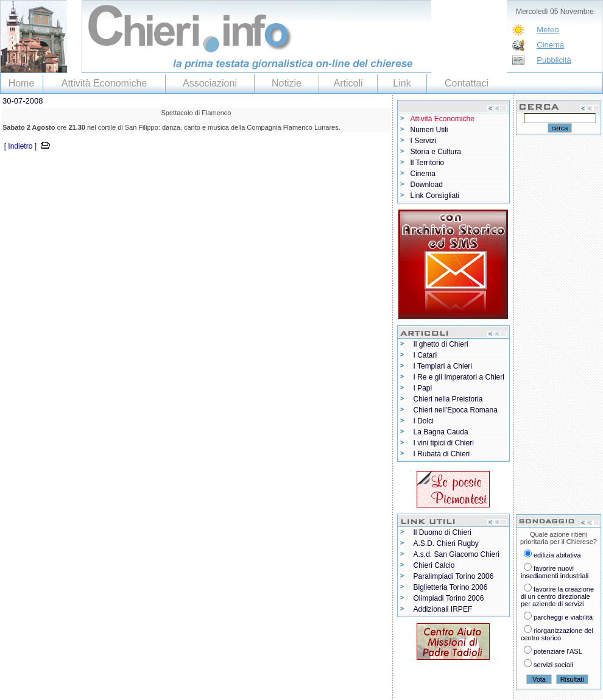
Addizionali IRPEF (443, 609)
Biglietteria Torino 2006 (451, 587)
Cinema (550, 45)
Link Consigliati (435, 196)
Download (427, 185)
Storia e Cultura (436, 152)
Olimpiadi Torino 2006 (449, 598)
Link (402, 83)
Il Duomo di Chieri (443, 532)
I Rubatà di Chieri (442, 454)
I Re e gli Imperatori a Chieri (459, 377)
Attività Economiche (104, 83)
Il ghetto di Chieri (441, 344)
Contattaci (467, 83)
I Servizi (424, 141)
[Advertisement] (143, 171)
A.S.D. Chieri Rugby (446, 543)
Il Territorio (428, 163)
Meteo (548, 30)
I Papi (423, 388)
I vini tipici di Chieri (444, 443)
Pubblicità (554, 60)
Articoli (348, 83)
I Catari (425, 355)
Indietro (20, 146)
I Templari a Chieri (443, 366)
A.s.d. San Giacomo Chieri (457, 554)
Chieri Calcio (434, 565)
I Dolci (424, 421)
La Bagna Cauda (441, 432)
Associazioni (210, 83)
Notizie (287, 83)
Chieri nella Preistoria (448, 399)
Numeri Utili (429, 130)
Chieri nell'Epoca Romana (456, 410)
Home (22, 83)
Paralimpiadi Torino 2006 (454, 576)
